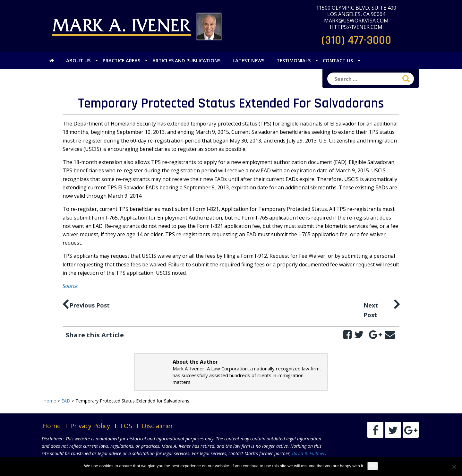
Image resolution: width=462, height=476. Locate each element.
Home (51, 426)
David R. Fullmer (308, 453)
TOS (126, 426)
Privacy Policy (90, 426)
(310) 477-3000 (356, 40)
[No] (454, 467)
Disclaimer (158, 426)
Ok (373, 466)
